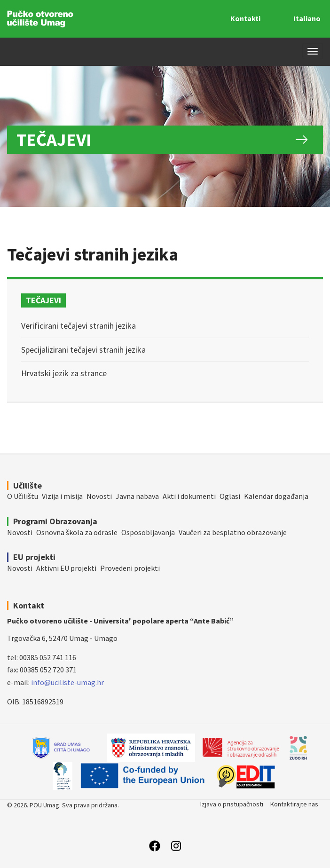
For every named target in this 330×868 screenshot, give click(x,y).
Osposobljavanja (148, 532)
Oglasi (230, 496)
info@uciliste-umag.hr (67, 682)
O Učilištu (23, 496)
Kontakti (245, 18)
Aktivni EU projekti (66, 568)
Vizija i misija (62, 496)
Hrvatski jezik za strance (64, 373)
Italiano (307, 18)
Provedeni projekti (130, 568)
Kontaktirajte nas (294, 804)
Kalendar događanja (276, 496)
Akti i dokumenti (189, 496)
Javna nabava (137, 496)
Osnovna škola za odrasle (77, 532)
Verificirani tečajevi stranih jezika (79, 326)
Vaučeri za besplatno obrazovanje (233, 532)
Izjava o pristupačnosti (232, 804)
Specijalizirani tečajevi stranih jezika (83, 350)
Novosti (99, 496)
